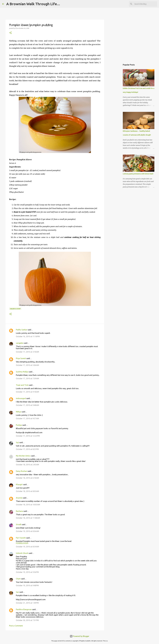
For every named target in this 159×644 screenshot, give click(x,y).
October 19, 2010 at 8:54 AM (27, 547)
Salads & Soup (15, 309)
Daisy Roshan (21, 471)
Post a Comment (16, 626)
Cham (18, 579)
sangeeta (20, 343)
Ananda (19, 498)
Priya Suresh (21, 358)
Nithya (19, 412)
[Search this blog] (145, 4)
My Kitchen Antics (23, 456)
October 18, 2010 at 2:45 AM (27, 465)
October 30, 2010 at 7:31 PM (27, 620)
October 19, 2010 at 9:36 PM (27, 572)
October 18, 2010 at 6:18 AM (27, 478)
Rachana (19, 511)
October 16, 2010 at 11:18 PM (28, 336)
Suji (17, 442)
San (17, 592)
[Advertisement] (116, 98)
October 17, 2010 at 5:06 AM (27, 365)
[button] (10, 33)
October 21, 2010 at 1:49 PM (27, 603)
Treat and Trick (22, 385)
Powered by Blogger (79, 636)
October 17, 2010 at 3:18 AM (27, 352)
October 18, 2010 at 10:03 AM (28, 505)
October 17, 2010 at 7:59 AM (27, 378)
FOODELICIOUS (22, 543)
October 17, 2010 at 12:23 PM (28, 436)
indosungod (21, 398)
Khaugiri (19, 484)
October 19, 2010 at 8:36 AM (27, 531)
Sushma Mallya (22, 372)
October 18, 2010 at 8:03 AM (27, 491)
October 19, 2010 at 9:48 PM (27, 585)
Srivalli (19, 524)
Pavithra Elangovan (24, 609)
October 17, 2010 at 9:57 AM (27, 418)
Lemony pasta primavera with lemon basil (138, 174)
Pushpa (19, 425)
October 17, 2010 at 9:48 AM (27, 405)
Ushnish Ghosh (22, 553)
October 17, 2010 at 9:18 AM (27, 392)
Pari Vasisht (21, 538)
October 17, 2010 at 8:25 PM (27, 449)
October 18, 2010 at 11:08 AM (28, 518)
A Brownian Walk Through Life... (33, 4)
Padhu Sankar (22, 330)
